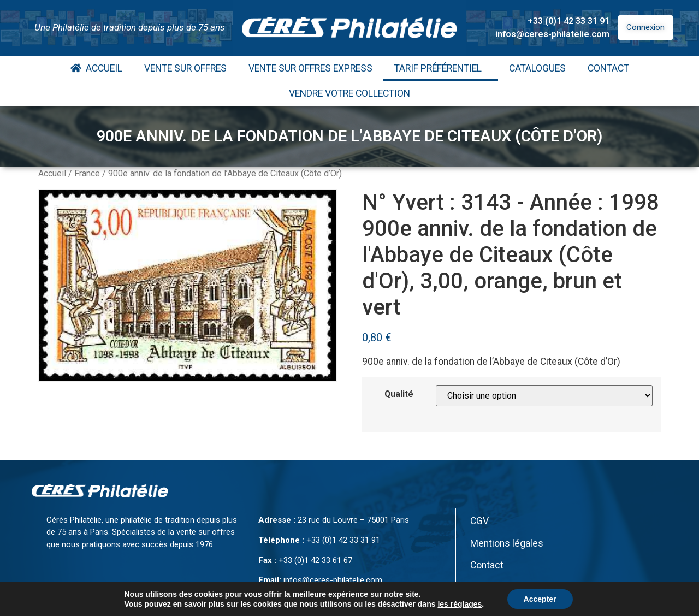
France (87, 173)
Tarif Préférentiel (441, 68)
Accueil (96, 68)
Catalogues (537, 68)
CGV (479, 521)
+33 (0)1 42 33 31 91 (568, 21)
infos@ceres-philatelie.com (552, 34)
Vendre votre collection (349, 93)
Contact (608, 68)
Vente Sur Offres (185, 68)
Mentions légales (507, 543)
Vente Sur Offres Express (310, 68)
